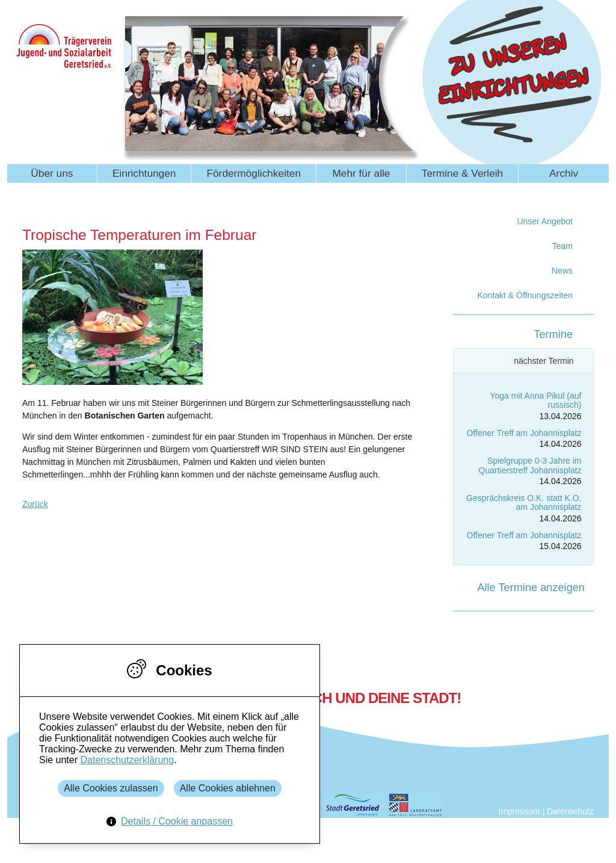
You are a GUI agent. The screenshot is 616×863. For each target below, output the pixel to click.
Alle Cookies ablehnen (228, 788)
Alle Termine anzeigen (531, 588)
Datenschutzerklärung (127, 760)
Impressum (519, 811)
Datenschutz (570, 811)
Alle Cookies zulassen (111, 788)
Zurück (35, 504)
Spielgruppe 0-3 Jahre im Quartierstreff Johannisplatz (530, 465)
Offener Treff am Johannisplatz (524, 433)
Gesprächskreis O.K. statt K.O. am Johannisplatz (524, 502)
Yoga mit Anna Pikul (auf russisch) (535, 400)
